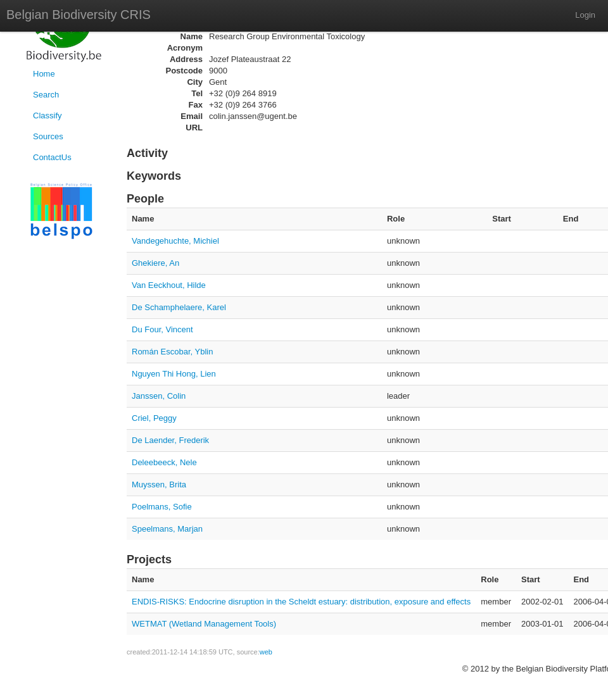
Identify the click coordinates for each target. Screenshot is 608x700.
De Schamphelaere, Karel (179, 307)
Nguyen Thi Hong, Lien (174, 374)
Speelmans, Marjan (167, 529)
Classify (47, 116)
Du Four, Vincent (162, 329)
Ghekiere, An (155, 263)
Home (44, 74)
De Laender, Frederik (170, 440)
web (266, 652)
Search (46, 95)
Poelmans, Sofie (162, 507)
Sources (48, 136)
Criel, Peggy (154, 418)
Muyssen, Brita (159, 484)
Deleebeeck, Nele (164, 462)
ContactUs (52, 157)
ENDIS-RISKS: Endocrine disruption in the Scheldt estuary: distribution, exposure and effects (301, 602)
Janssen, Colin (159, 396)
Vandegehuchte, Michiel (175, 241)
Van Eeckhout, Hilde (169, 285)
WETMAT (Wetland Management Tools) (204, 624)
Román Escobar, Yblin (172, 352)
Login (585, 15)
